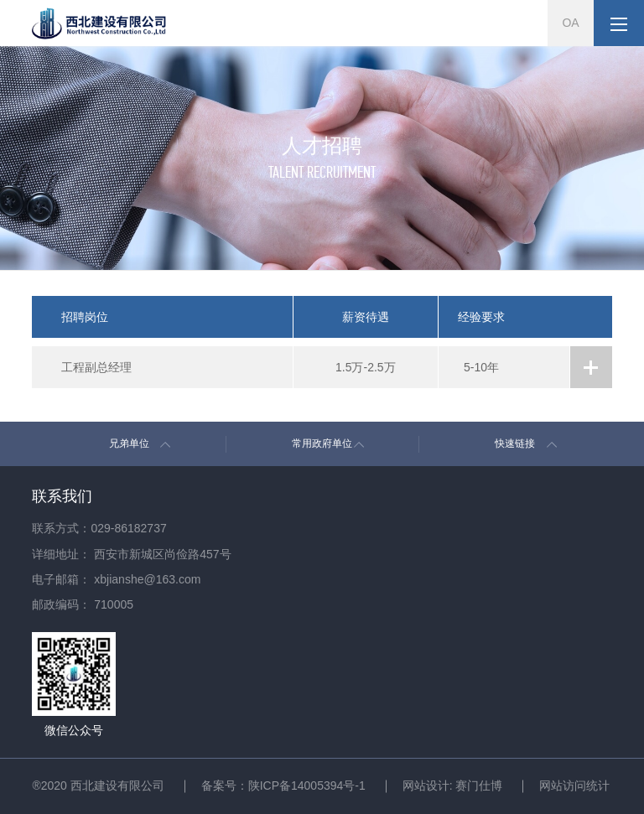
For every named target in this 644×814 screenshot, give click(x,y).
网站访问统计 (574, 785)
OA (570, 23)
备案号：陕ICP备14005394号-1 (283, 785)
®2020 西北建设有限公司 (98, 785)
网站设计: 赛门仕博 (453, 785)
